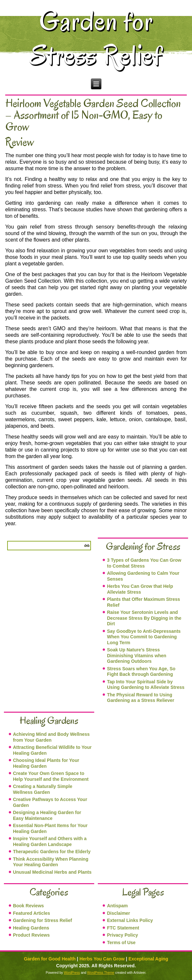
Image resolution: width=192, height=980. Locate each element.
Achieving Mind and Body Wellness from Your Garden (51, 737)
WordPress (72, 973)
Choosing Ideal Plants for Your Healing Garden (46, 763)
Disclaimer (118, 913)
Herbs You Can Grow (102, 959)
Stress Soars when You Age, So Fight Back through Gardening (141, 672)
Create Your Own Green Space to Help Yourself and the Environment (51, 776)
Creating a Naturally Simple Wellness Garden (43, 789)
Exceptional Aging (148, 959)
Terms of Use (121, 943)
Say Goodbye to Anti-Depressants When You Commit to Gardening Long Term (144, 637)
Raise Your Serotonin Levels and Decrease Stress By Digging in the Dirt (144, 618)
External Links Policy (130, 920)
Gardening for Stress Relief (43, 920)
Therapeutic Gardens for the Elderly (52, 852)
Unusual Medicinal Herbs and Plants (52, 872)
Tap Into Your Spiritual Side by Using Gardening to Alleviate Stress (146, 685)
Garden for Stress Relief (96, 38)
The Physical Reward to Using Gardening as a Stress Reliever (140, 698)
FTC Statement (123, 928)
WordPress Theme (101, 973)
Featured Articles (32, 913)
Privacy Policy (122, 935)
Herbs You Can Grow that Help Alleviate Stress (140, 589)
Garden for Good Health (50, 959)
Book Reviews (29, 906)
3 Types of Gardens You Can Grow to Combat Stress (144, 563)
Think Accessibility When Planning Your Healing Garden (51, 862)
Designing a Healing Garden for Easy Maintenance (47, 815)
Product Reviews (31, 935)
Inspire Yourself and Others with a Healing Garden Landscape (50, 841)
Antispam (117, 906)
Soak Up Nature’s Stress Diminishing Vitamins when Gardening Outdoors (137, 655)
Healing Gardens (31, 928)
